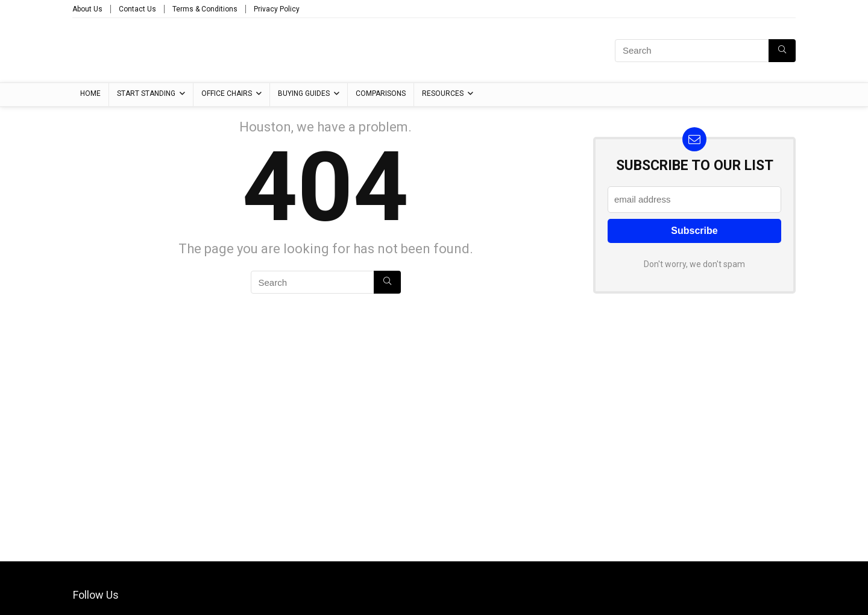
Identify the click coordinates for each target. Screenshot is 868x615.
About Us (87, 9)
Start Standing (146, 93)
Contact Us (137, 9)
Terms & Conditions (205, 9)
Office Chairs (227, 93)
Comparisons (381, 93)
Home (90, 93)
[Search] (782, 51)
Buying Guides (304, 93)
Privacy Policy (277, 9)
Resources (443, 93)
